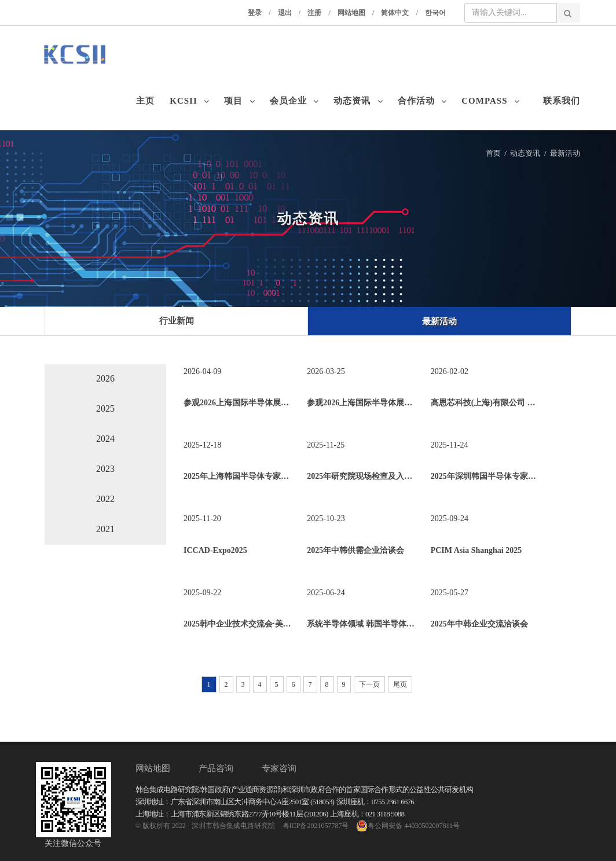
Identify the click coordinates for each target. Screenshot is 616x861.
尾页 (400, 684)
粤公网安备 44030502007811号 (408, 826)
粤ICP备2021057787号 (316, 826)
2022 (105, 499)
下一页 (369, 684)
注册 (314, 13)
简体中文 (395, 13)
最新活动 (565, 153)
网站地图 (351, 13)
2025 (105, 408)
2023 (105, 469)
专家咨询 (279, 768)
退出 (285, 13)
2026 (105, 378)
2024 (105, 439)
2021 (105, 529)
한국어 (435, 13)
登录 (255, 13)
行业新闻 (177, 321)
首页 (493, 153)
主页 (148, 101)
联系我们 (562, 101)
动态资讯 (525, 153)
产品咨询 (216, 768)
